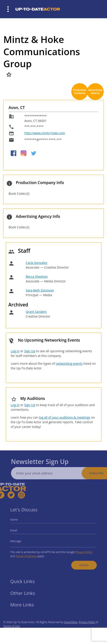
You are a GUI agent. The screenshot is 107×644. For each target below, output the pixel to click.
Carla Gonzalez (36, 263)
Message (19, 541)
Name (18, 521)
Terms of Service (29, 554)
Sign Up (30, 351)
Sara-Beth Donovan (40, 290)
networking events (69, 364)
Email (18, 531)
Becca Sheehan (37, 276)
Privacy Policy (81, 551)
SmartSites (71, 627)
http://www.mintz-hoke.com (45, 133)
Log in (15, 351)
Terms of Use (12, 631)
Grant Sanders (36, 312)
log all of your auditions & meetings (65, 417)
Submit (81, 562)
